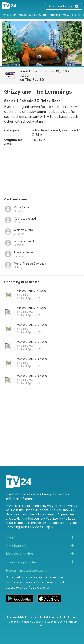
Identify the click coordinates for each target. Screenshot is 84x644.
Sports (43, 15)
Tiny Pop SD (34, 80)
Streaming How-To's (63, 15)
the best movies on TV (34, 523)
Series (33, 15)
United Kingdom (50, 617)
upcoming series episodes (24, 527)
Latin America (69, 617)
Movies (22, 15)
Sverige (34, 617)
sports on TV (62, 523)
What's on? (9, 15)
